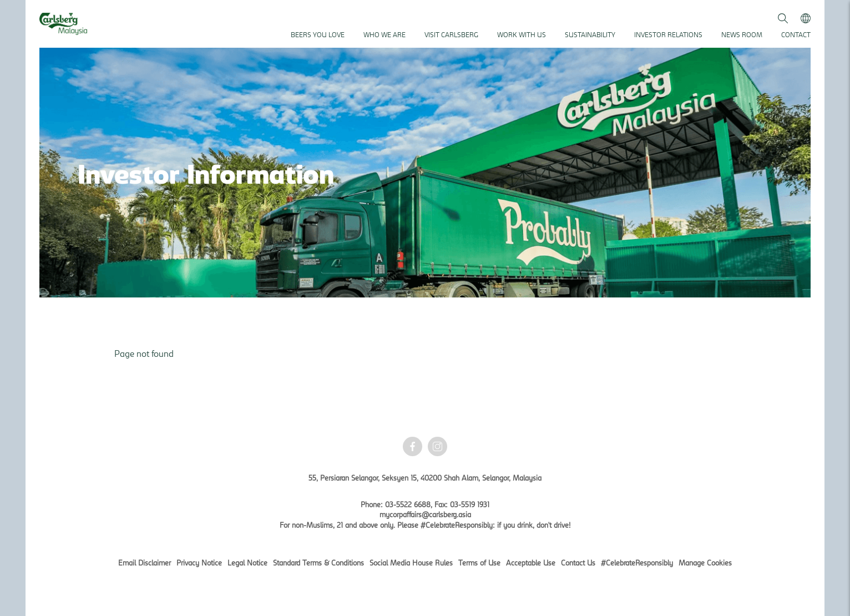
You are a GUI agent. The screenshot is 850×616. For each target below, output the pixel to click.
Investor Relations (668, 35)
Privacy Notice (199, 563)
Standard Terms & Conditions (318, 563)
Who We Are (384, 35)
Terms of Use (479, 563)
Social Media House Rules (411, 563)
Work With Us (522, 35)
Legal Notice (247, 563)
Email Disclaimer (145, 563)
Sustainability (590, 35)
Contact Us (578, 563)
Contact (796, 35)
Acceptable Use (531, 563)
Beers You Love (318, 35)
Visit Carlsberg (451, 35)
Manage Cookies (705, 563)
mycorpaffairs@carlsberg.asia (425, 514)
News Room (742, 35)
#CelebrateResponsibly (637, 563)
